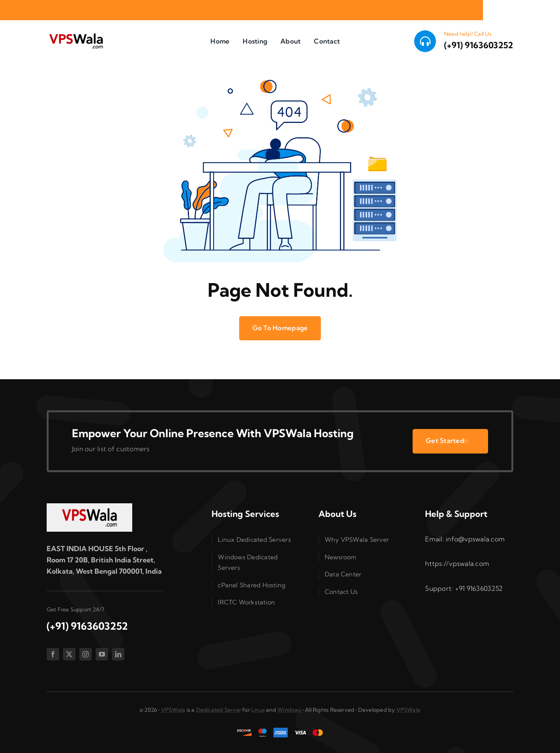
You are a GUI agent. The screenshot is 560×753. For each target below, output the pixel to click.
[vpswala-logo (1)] (76, 35)
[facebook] (53, 654)
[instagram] (86, 654)
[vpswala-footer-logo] (89, 507)
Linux (258, 710)
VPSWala (173, 710)
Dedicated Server (219, 710)
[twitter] (69, 654)
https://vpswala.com (457, 563)
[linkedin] (118, 654)
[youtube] (102, 654)
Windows (289, 710)
